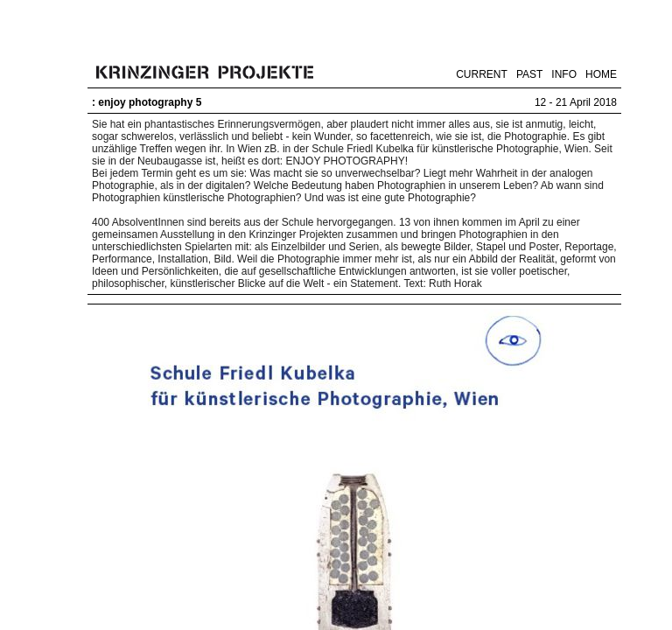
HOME (601, 74)
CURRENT (482, 74)
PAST (529, 74)
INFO (564, 74)
